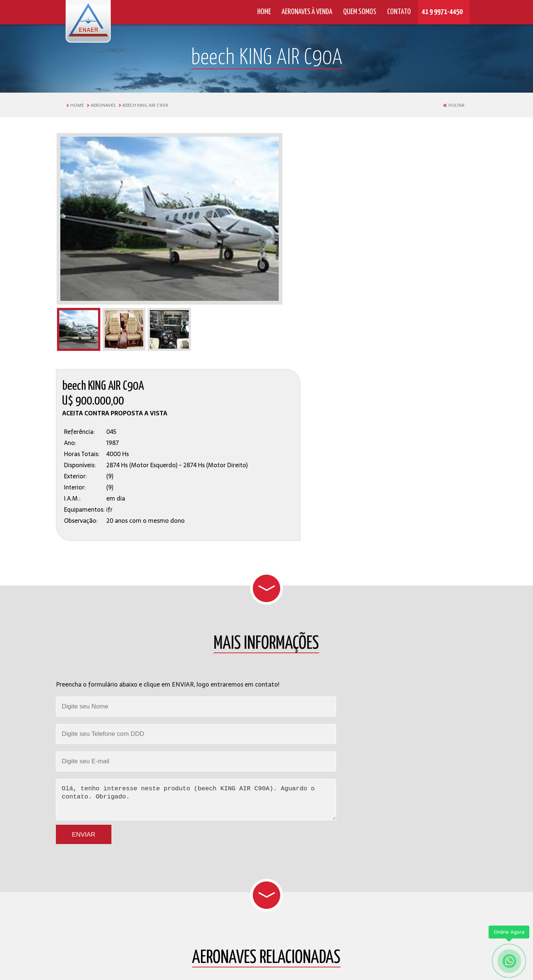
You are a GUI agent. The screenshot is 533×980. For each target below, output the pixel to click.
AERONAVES (103, 105)
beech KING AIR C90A (145, 105)
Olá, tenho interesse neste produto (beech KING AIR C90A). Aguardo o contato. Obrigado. (266, 565)
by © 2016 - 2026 (267, 960)
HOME (262, 12)
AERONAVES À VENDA (305, 12)
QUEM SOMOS (358, 12)
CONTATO (397, 12)
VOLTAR (456, 105)
